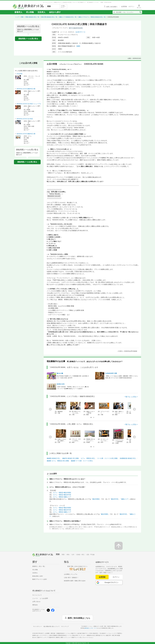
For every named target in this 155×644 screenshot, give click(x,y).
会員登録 (102, 577)
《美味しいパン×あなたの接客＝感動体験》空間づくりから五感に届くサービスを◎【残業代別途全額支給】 (121, 377)
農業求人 (61, 637)
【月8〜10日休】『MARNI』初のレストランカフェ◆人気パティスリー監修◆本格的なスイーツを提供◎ (73, 388)
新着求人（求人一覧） (39, 566)
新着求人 (18, 12)
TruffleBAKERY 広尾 (111, 373)
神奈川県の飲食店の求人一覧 (49, 17)
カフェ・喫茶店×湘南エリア (62, 497)
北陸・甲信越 (90, 555)
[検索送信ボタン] (140, 12)
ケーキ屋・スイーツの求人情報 (107, 458)
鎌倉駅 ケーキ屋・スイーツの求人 (82, 461)
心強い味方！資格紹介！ (71, 578)
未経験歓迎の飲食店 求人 (128, 458)
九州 (73, 555)
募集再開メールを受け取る (28, 39)
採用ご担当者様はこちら (79, 618)
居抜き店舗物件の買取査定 (64, 635)
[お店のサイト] (80, 32)
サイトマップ (65, 626)
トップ (17, 17)
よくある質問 (44, 598)
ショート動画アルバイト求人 (80, 637)
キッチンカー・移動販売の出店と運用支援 (92, 635)
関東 (22, 17)
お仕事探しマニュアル (71, 574)
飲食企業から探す (38, 576)
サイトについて (37, 595)
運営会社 (35, 605)
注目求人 (42, 12)
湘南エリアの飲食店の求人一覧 (68, 17)
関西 (63, 555)
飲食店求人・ (102, 633)
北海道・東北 (80, 555)
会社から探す (55, 12)
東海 (68, 555)
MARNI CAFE (61, 384)
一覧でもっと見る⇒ (131, 397)
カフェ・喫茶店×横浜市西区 (62, 493)
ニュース (35, 598)
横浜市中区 (115, 499)
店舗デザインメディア (46, 637)
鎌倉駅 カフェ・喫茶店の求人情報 (58, 461)
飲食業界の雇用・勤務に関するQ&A (75, 581)
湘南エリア (125, 499)
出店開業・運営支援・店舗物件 (57, 633)
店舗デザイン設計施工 (81, 633)
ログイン (116, 577)
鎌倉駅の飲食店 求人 (54, 458)
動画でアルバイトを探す (40, 579)
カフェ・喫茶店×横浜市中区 (62, 495)
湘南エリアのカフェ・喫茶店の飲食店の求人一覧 (92, 17)
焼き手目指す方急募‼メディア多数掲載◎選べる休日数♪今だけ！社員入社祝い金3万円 (73, 377)
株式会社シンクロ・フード (91, 628)
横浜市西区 (96, 499)
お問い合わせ (36, 602)
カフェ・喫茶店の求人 (88, 458)
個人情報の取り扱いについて (52, 626)
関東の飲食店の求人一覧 (32, 17)
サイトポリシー (38, 626)
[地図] (78, 46)
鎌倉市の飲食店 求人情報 (71, 458)
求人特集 (30, 12)
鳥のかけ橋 (60, 373)
